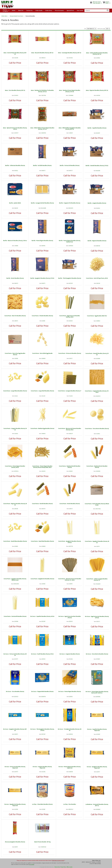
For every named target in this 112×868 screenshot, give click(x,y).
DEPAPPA (44, 697)
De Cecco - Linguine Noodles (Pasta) (70, 654)
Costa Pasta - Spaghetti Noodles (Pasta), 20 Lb (97, 542)
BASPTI (44, 283)
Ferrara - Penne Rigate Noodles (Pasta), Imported (70, 767)
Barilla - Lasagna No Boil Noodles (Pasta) (42, 203)
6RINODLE (71, 809)
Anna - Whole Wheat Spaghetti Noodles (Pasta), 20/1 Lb (70, 129)
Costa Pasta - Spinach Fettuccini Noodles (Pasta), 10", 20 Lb (70, 579)
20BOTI (16, 321)
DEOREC (98, 659)
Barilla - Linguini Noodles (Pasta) (97, 203)
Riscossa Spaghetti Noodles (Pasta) (15, 842)
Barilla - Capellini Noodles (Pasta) (97, 128)
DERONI (71, 734)
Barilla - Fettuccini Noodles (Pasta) (70, 165)
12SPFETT (16, 133)
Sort (90, 29)
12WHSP (71, 133)
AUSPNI (16, 809)
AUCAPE (98, 734)
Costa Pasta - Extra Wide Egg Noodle (42, 353)
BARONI (98, 246)
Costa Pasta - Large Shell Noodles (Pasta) (42, 391)
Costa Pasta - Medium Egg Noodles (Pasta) (42, 428)
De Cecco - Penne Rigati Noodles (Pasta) (70, 691)
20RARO (71, 471)
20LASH (44, 396)
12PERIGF (71, 246)
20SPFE (71, 584)
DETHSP (44, 734)
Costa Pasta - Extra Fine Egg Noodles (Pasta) (15, 354)
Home (14, 10)
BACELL (16, 171)
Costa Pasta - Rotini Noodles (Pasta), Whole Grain (97, 504)
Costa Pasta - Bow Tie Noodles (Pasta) (15, 316)
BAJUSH (16, 208)
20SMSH (44, 546)
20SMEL (16, 546)
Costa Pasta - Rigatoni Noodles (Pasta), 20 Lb (15, 504)
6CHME (44, 809)
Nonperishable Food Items (17, 16)
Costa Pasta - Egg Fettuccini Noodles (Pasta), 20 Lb (70, 316)
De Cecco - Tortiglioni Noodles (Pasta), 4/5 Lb (70, 730)
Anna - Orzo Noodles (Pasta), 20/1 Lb (15, 90)
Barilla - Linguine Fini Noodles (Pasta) (70, 203)
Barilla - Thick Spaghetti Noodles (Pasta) (70, 278)
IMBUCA (44, 58)
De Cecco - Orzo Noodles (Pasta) (15, 691)
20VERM (16, 621)
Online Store (4, 16)
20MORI (44, 471)
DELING (71, 659)
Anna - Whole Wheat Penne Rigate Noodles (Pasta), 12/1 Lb (42, 129)
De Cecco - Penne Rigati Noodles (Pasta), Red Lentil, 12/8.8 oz (97, 692)
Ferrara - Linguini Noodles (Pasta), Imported (42, 767)
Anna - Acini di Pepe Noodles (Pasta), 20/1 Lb (15, 53)
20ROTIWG (98, 509)
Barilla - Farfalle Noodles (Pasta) (42, 165)
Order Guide (39, 10)
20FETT (71, 358)
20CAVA (71, 58)
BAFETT (71, 171)
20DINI (44, 321)
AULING (44, 772)
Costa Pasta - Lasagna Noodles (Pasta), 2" (70, 391)
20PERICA (16, 471)
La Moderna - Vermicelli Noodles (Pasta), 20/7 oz (97, 805)
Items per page (104, 29)
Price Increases (59, 10)
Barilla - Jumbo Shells (15, 203)
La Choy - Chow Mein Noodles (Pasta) (42, 804)
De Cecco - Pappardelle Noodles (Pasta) (42, 691)
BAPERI (44, 246)
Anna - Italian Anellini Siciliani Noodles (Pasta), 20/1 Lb (97, 53)
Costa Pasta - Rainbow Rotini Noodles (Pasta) (97, 467)
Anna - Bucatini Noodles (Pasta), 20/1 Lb (42, 53)
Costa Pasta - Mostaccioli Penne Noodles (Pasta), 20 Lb (70, 429)
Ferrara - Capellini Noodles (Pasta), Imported (97, 730)
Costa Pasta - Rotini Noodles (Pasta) (70, 504)
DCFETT (16, 659)
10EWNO (44, 358)
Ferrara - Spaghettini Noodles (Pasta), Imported (15, 805)
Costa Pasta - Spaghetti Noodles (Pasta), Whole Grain (15, 579)
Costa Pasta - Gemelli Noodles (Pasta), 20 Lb (97, 354)
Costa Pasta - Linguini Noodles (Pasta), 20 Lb (15, 429)
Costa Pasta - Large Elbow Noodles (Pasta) (15, 391)
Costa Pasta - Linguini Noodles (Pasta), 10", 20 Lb (97, 392)
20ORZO (16, 95)
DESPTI (16, 734)
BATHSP (71, 283)
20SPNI (44, 584)
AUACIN (16, 58)
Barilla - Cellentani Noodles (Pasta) (15, 165)
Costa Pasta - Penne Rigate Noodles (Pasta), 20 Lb (15, 467)
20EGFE (71, 321)
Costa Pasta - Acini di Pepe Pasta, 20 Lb (97, 278)
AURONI (98, 95)
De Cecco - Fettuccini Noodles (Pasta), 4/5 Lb (15, 655)
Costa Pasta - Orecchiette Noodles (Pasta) (97, 429)
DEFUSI (44, 659)
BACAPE (98, 133)
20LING (16, 434)
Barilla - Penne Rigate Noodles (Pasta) (42, 241)
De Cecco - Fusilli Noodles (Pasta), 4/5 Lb (42, 654)
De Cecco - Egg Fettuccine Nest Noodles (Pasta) (70, 617)
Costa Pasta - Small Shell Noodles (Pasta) (42, 541)
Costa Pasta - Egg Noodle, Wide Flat (97, 316)
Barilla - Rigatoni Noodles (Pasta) (97, 241)
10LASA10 (98, 584)
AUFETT (16, 772)
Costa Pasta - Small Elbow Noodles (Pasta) (15, 541)
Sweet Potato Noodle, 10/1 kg (42, 842)
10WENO (98, 321)
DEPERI (71, 697)
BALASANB (44, 208)
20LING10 (98, 396)
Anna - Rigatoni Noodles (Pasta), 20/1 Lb (97, 90)
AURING (98, 58)
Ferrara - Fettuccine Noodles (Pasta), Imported (15, 767)
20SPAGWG (16, 584)
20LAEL (16, 396)
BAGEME (98, 171)
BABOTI (44, 171)
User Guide (80, 10)
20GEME (98, 358)
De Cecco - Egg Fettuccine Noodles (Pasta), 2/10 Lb (97, 617)
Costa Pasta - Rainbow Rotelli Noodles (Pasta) (70, 467)
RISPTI (16, 847)
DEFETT (98, 621)
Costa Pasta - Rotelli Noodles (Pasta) (42, 504)
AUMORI (71, 772)
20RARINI (98, 471)
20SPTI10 (71, 546)
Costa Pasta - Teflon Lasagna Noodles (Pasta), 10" (97, 579)
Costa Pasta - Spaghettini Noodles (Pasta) (42, 579)
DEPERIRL (98, 697)
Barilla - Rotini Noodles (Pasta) (15, 278)
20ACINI (98, 283)
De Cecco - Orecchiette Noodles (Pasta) (97, 654)
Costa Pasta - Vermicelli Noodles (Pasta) (15, 616)
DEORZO (16, 697)
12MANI (16, 246)
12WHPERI (44, 133)
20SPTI (98, 546)
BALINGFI (71, 208)
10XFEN (16, 358)
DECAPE (44, 621)
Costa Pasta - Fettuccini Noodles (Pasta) (70, 353)
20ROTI (71, 509)
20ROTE (44, 509)
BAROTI (16, 283)
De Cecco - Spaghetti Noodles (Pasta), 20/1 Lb (15, 730)
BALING (98, 208)
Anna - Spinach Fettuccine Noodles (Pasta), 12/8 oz (15, 129)
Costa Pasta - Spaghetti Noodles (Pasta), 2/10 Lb (70, 542)
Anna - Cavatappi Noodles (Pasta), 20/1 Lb (70, 53)
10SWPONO (44, 847)
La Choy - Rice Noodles (70, 804)
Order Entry (49, 10)
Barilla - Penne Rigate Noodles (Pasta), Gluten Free (70, 241)
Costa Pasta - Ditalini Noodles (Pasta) (42, 316)
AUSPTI (98, 772)
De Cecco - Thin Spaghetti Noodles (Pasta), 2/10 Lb (42, 730)
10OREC (98, 434)
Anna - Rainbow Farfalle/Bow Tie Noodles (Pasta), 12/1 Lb (42, 91)
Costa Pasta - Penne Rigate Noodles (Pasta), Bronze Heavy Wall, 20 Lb (42, 467)
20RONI (16, 509)
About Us (21, 10)
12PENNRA (71, 95)
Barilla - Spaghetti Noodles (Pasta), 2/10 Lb (42, 278)
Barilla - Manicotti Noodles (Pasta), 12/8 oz (15, 241)
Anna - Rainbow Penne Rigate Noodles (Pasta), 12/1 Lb (70, 91)
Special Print (70, 10)
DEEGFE (71, 621)
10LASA (71, 396)
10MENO (44, 434)
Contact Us (29, 10)
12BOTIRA (44, 95)
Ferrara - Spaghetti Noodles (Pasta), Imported (97, 767)
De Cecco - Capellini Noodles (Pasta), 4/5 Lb (42, 616)
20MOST (71, 434)
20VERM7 (98, 809)
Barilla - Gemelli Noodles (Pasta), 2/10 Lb (97, 166)
